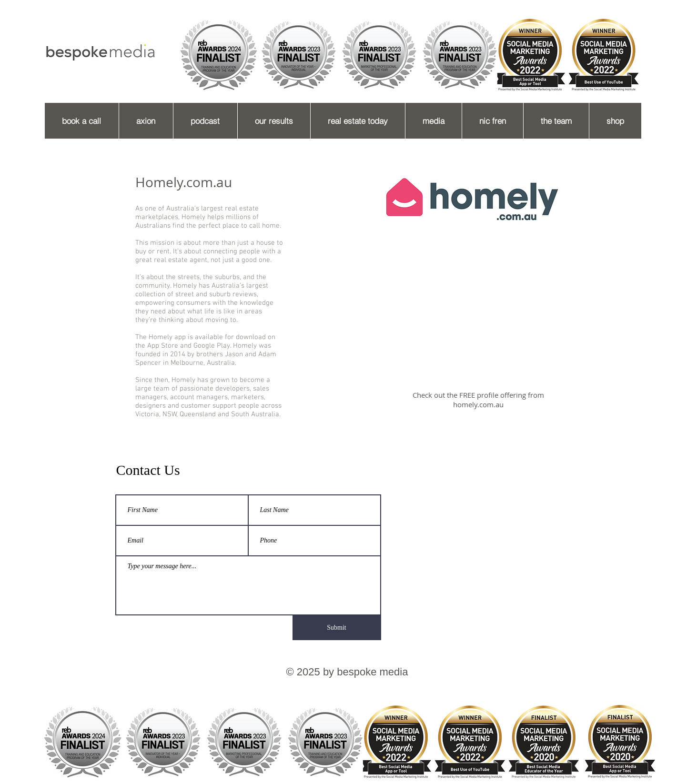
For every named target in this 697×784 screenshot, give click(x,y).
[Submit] (337, 628)
